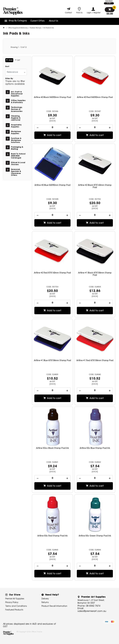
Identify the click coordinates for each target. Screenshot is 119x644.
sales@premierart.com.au (92, 611)
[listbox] (16, 72)
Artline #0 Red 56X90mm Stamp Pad (95, 97)
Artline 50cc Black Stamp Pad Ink (52, 448)
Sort (7, 67)
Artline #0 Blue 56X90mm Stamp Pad (52, 185)
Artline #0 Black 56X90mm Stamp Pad (52, 97)
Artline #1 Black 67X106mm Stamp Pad (95, 274)
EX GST (109, 3)
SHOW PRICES (109, 1)
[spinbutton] (52, 128)
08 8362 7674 (93, 606)
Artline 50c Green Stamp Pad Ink (95, 536)
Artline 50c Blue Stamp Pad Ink (95, 448)
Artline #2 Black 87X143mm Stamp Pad (95, 186)
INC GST (113, 3)
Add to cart (54, 135)
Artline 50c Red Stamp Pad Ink (52, 536)
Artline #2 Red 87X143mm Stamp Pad (52, 273)
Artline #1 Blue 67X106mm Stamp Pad (52, 361)
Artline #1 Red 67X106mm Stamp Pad (95, 361)
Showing (19, 47)
